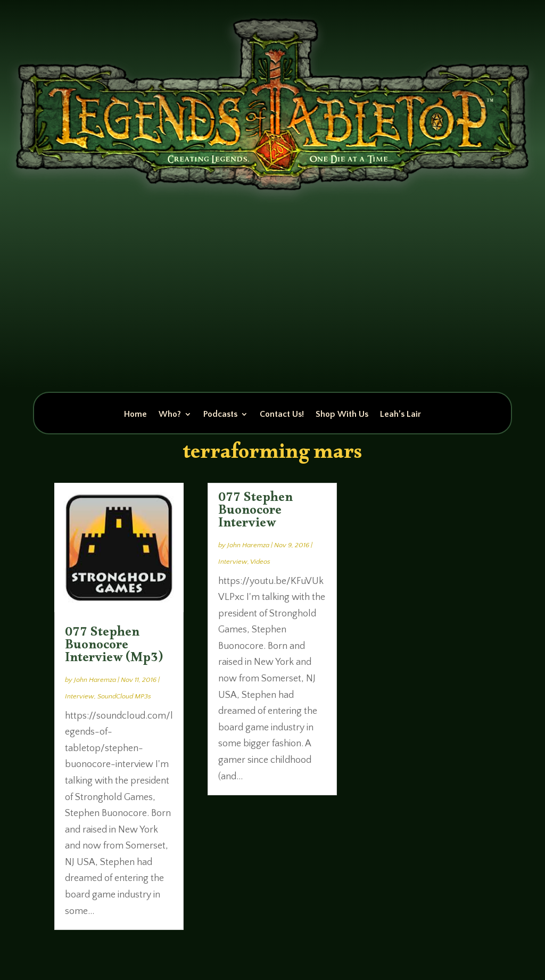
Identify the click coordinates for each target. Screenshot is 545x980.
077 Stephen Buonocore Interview (255, 513)
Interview (80, 696)
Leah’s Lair (401, 415)
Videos (260, 562)
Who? (170, 415)
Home (135, 415)
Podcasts (220, 415)
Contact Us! (282, 415)
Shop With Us (342, 415)
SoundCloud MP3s (124, 696)
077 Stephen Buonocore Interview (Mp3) (114, 647)
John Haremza (95, 680)
